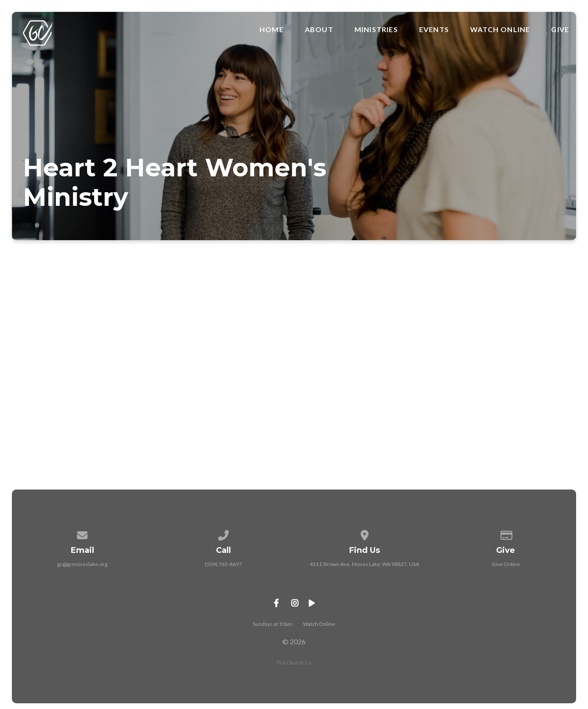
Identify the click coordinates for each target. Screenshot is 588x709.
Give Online (506, 564)
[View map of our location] (365, 534)
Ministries (376, 29)
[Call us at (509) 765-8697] (223, 534)
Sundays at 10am (273, 624)
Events (434, 29)
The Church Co (294, 663)
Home (272, 29)
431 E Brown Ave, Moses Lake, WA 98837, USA (364, 564)
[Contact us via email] (82, 534)
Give (560, 29)
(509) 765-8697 (223, 564)
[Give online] (506, 534)
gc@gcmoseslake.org (82, 564)
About (319, 29)
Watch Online (500, 29)
